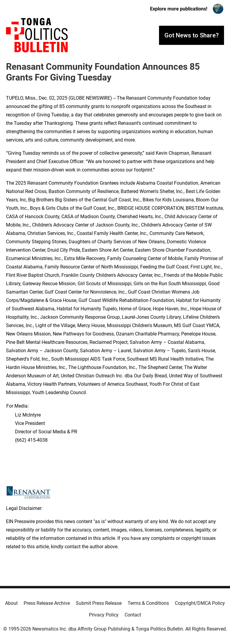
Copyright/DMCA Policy (200, 603)
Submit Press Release (99, 603)
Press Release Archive (47, 603)
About (11, 603)
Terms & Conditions (148, 603)
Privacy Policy (104, 615)
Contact (133, 615)
